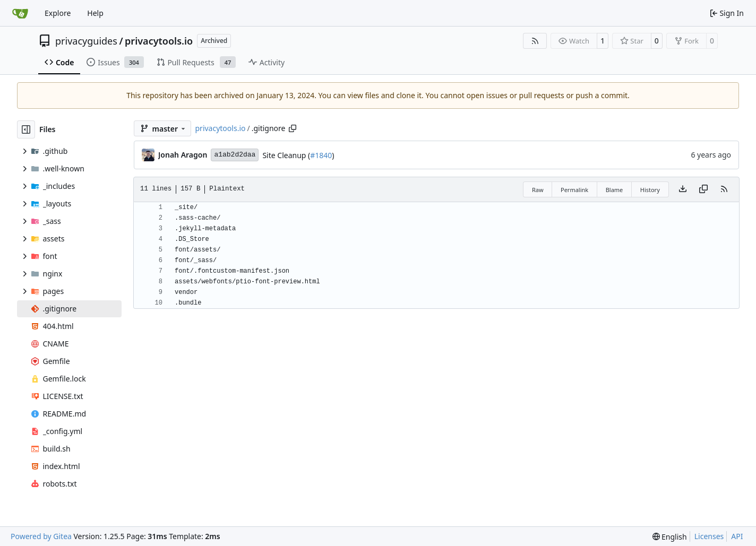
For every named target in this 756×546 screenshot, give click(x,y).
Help (95, 13)
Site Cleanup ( (286, 155)
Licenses (709, 536)
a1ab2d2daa (235, 155)
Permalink (574, 190)
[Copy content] (703, 189)
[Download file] (683, 189)
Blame (615, 190)
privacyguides (86, 41)
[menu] (670, 537)
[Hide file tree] (26, 129)
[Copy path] (293, 128)
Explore (58, 13)
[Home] (20, 13)
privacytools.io (159, 41)
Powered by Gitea (41, 536)
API (737, 536)
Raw (538, 190)
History (650, 190)
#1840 (321, 155)
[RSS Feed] (535, 41)
